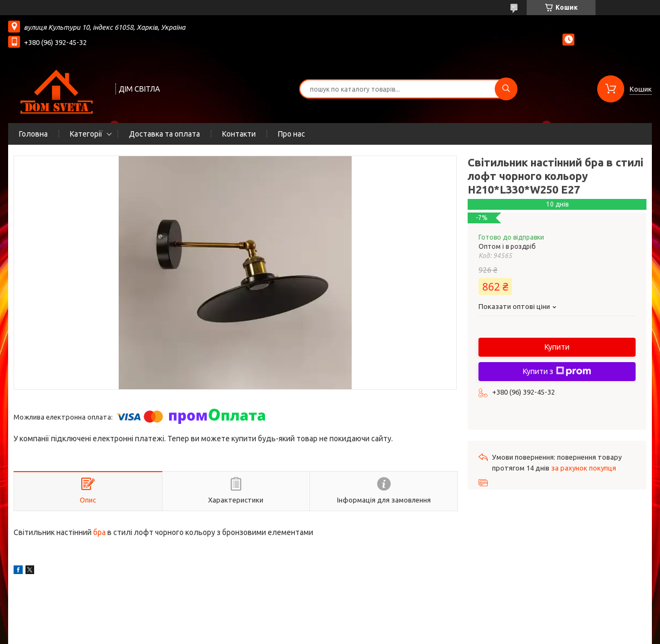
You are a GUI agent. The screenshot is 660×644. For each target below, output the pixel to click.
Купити (557, 347)
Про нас (292, 134)
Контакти (239, 134)
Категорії (86, 134)
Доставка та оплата (164, 134)
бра (99, 532)
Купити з (557, 371)
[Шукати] (506, 89)
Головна (33, 134)
